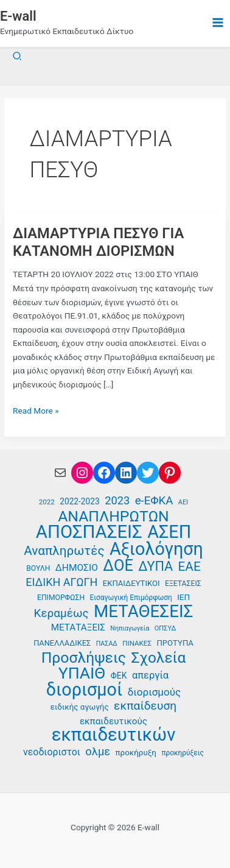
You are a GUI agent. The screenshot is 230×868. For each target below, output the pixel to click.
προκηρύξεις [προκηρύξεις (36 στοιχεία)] (183, 753)
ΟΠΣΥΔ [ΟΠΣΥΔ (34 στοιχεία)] (165, 628)
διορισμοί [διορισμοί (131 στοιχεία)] (85, 690)
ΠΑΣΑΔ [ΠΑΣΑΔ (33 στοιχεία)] (107, 644)
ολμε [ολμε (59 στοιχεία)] (98, 751)
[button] (18, 56)
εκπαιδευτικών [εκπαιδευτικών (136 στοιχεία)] (114, 735)
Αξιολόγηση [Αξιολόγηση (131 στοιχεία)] (156, 549)
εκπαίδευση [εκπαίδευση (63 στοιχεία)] (145, 706)
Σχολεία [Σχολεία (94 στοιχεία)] (158, 658)
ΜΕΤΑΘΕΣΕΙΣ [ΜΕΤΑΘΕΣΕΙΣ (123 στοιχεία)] (143, 612)
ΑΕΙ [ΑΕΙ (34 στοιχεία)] (183, 502)
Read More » (36, 411)
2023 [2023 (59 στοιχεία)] (117, 500)
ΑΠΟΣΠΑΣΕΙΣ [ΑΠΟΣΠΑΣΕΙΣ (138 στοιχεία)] (89, 532)
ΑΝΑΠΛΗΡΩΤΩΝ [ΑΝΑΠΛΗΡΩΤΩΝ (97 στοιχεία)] (113, 517)
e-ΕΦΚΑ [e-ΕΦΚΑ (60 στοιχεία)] (154, 501)
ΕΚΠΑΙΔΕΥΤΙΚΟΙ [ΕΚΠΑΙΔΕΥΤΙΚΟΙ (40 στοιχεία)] (131, 583)
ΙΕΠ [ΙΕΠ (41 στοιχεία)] (183, 597)
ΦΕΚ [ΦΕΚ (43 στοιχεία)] (119, 676)
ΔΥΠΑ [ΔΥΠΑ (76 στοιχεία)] (155, 567)
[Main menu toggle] (218, 23)
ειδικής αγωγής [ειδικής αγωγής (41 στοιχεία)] (80, 707)
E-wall (18, 16)
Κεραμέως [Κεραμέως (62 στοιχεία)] (61, 613)
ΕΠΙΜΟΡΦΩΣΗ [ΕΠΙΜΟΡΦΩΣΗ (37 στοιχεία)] (61, 598)
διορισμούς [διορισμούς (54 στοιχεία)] (155, 692)
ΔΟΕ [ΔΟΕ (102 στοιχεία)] (118, 566)
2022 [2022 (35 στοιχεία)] (47, 502)
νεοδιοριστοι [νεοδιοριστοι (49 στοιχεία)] (52, 752)
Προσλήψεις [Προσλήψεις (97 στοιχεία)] (84, 658)
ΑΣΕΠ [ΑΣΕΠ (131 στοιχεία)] (169, 532)
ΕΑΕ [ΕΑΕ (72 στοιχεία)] (190, 567)
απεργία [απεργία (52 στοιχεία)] (150, 675)
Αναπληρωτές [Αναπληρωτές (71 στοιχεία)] (64, 551)
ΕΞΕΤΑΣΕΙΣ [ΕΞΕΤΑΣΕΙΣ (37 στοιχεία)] (183, 584)
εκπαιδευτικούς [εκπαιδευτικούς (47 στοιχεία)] (113, 721)
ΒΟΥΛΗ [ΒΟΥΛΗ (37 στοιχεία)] (38, 568)
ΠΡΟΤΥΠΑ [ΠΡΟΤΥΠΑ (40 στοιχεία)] (175, 643)
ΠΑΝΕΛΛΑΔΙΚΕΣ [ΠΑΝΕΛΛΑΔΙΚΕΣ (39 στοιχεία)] (62, 643)
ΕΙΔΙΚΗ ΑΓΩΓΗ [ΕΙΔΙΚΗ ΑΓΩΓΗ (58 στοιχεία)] (61, 582)
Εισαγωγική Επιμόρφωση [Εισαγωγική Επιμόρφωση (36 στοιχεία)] (131, 598)
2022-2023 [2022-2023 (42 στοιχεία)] (79, 501)
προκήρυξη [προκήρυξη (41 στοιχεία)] (136, 753)
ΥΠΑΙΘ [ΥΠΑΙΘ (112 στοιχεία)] (82, 673)
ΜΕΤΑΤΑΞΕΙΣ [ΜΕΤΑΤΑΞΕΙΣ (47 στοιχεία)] (78, 627)
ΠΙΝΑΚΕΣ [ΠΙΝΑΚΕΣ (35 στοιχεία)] (137, 643)
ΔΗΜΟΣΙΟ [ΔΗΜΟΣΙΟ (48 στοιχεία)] (77, 568)
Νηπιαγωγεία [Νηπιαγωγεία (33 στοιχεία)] (130, 628)
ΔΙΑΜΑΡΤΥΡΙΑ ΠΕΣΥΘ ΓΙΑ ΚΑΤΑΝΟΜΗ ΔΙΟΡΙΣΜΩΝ (98, 242)
